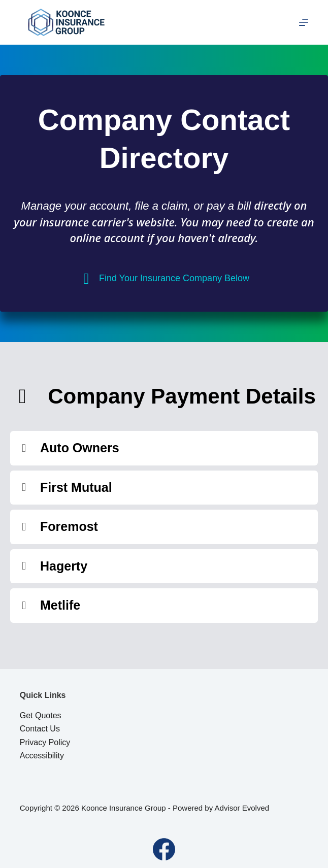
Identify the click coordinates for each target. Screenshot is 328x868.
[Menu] (304, 22)
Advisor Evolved (242, 808)
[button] (164, 448)
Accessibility (42, 756)
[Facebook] (164, 849)
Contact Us (40, 729)
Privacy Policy (45, 742)
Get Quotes (41, 715)
